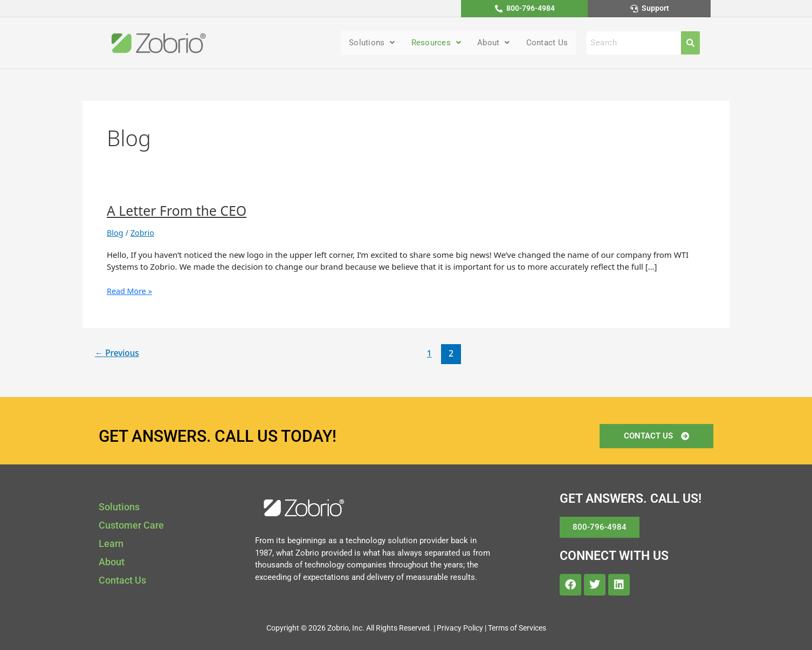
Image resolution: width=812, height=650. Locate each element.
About (490, 43)
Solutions (364, 43)
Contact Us (546, 43)
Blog (115, 233)
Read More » (130, 292)
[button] (364, 44)
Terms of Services (517, 628)
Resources (431, 43)
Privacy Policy (460, 628)
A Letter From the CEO (180, 211)
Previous (118, 354)
